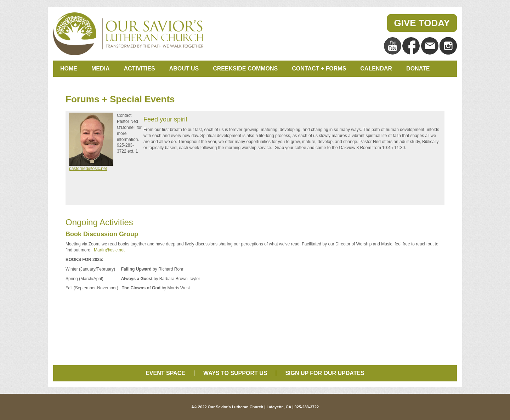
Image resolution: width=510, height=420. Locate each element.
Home (69, 69)
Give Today (422, 23)
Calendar (376, 69)
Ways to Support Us (235, 373)
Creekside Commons (245, 69)
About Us (184, 69)
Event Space (165, 373)
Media (101, 69)
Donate (418, 69)
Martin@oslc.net (109, 250)
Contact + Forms (319, 69)
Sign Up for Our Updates (325, 373)
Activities (140, 69)
